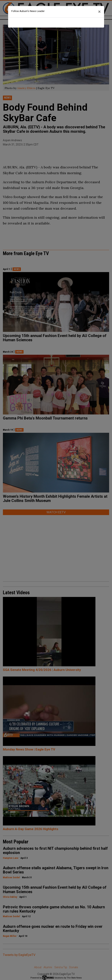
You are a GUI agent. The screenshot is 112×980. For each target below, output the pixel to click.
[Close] (99, 12)
